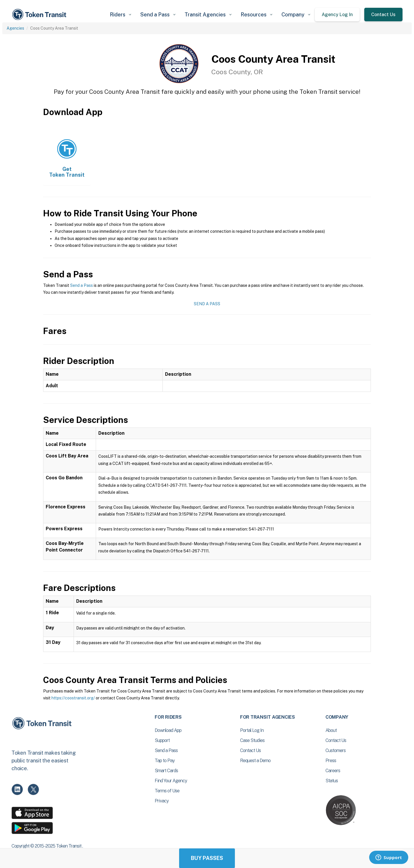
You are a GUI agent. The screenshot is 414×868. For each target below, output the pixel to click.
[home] (40, 15)
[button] (120, 15)
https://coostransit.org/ (73, 698)
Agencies (15, 28)
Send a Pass (82, 285)
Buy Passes (207, 858)
